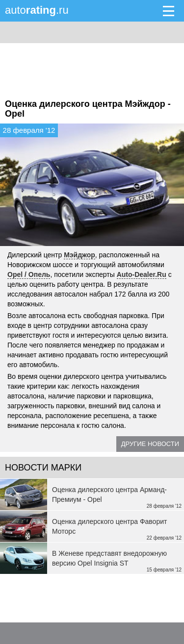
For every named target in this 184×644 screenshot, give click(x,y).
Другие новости (150, 444)
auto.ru (37, 10)
